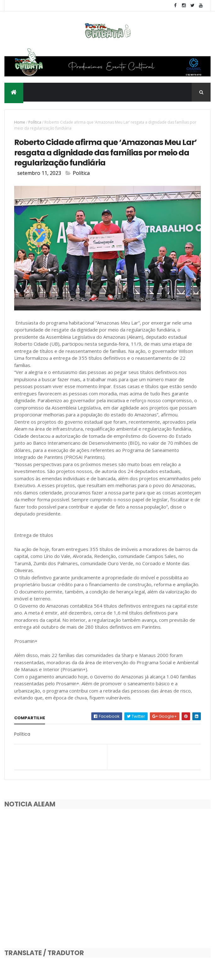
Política (35, 122)
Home (20, 122)
